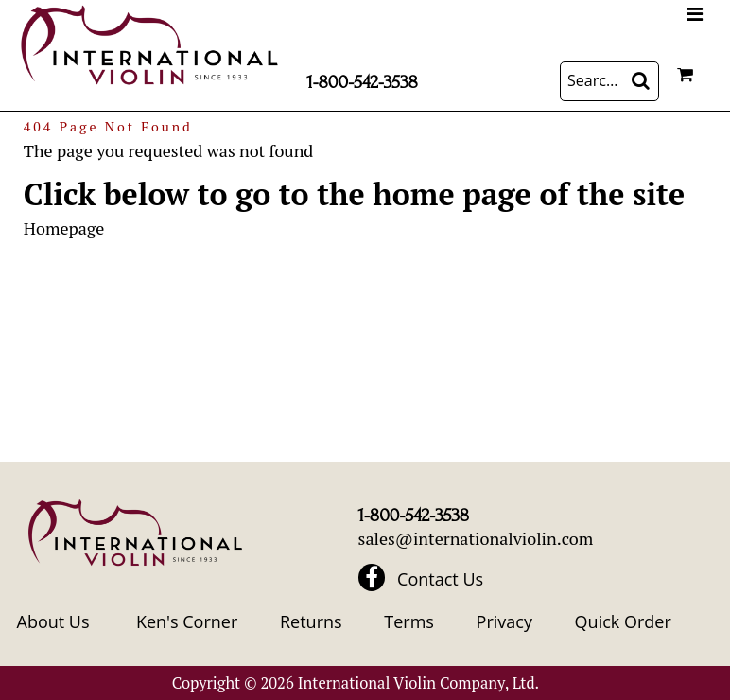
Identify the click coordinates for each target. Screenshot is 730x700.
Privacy (504, 621)
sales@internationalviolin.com (476, 538)
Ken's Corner (187, 621)
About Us (53, 621)
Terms (409, 621)
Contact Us (440, 579)
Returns (311, 621)
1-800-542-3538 (362, 82)
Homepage (64, 228)
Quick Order (623, 621)
